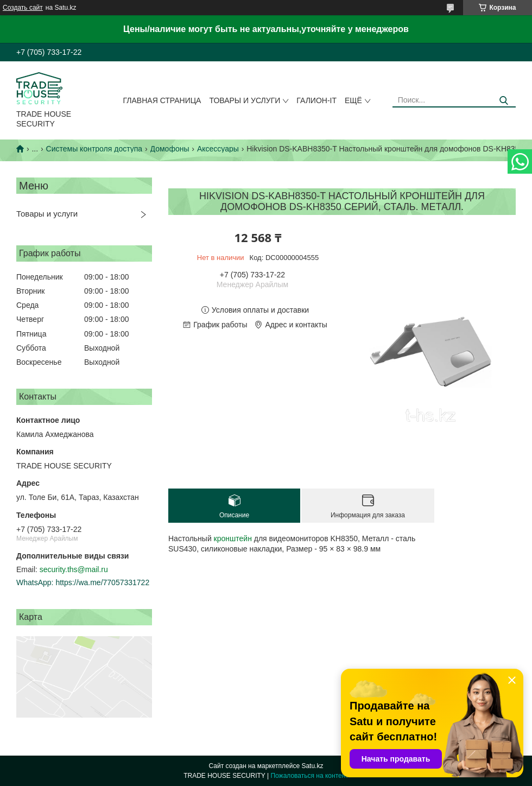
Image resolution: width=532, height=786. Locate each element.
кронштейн (233, 538)
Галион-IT (316, 100)
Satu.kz (312, 766)
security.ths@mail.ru (74, 569)
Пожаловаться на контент (309, 776)
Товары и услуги (245, 100)
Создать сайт (23, 8)
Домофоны (170, 149)
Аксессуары (218, 149)
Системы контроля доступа (94, 149)
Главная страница (162, 100)
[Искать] (503, 101)
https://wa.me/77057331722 (102, 582)
